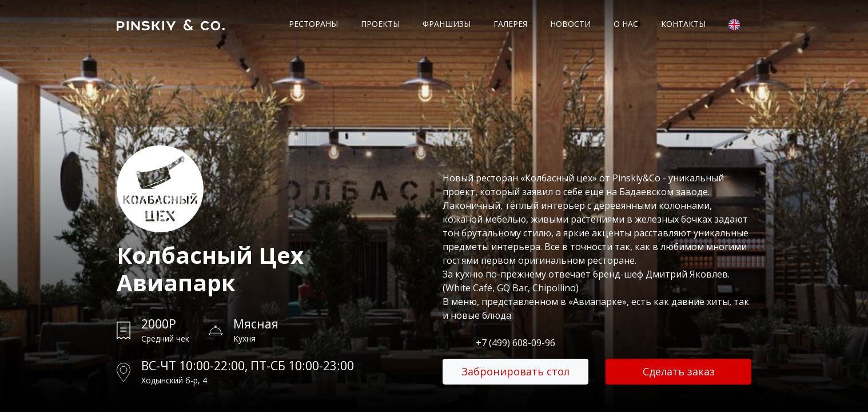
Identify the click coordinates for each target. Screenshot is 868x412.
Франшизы (447, 24)
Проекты (380, 24)
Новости (570, 24)
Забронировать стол (515, 371)
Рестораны (313, 24)
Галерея (510, 24)
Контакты (683, 24)
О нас (626, 24)
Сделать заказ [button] (679, 371)
